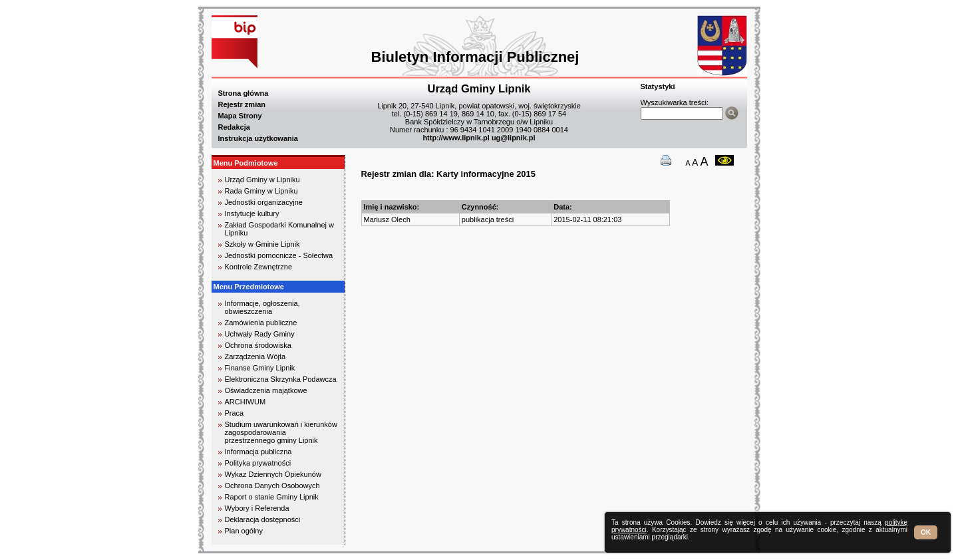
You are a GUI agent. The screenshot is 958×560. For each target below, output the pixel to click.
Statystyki (658, 86)
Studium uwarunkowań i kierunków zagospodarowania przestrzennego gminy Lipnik (281, 432)
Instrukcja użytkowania (258, 138)
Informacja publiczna (258, 452)
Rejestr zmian (242, 104)
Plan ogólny (244, 531)
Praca (235, 413)
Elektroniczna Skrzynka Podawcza (281, 379)
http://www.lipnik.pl (456, 138)
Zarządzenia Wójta (255, 356)
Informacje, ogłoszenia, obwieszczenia (262, 307)
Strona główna (243, 93)
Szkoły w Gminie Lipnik (262, 244)
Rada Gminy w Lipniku (261, 191)
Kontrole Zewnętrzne (259, 267)
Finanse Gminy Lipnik (260, 368)
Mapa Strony (240, 116)
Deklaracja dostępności (263, 519)
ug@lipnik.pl (514, 138)
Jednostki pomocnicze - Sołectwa (279, 255)
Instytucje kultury (252, 213)
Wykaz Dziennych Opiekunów (273, 474)
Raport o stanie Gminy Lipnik (272, 497)
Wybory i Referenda (257, 508)
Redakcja (234, 127)
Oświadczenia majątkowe (266, 390)
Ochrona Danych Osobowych (272, 486)
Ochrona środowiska (258, 345)
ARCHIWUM (245, 402)
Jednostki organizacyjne (264, 202)
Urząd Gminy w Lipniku (262, 180)
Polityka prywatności (258, 463)
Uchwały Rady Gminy (260, 334)
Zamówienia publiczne (261, 323)
